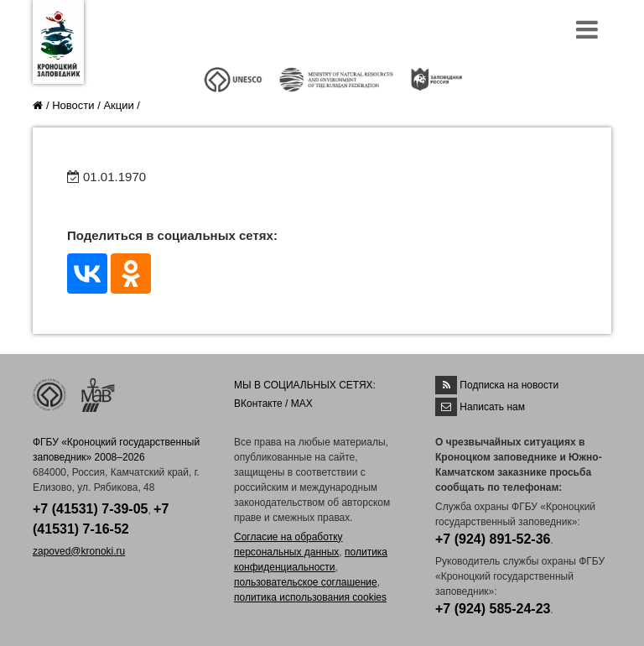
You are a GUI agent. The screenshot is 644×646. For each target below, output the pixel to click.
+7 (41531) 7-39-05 (90, 509)
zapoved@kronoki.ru (79, 551)
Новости (73, 105)
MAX (302, 404)
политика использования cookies (310, 597)
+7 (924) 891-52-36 (493, 539)
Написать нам (492, 407)
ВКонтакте (258, 404)
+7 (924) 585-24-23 (493, 609)
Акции (118, 105)
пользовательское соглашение (306, 582)
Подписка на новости (509, 385)
